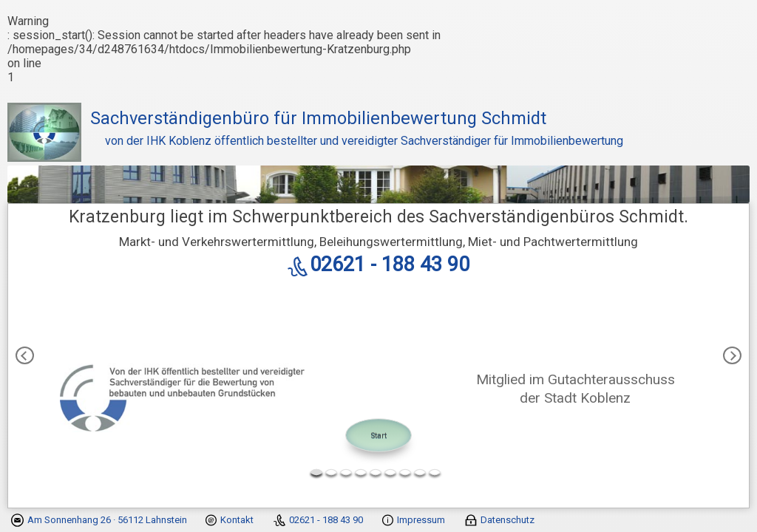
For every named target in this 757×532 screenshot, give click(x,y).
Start (379, 435)
